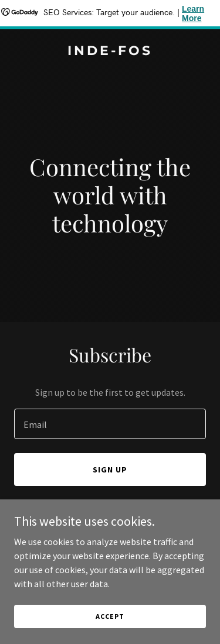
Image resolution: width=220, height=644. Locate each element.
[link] (110, 52)
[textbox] (110, 424)
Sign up (110, 470)
